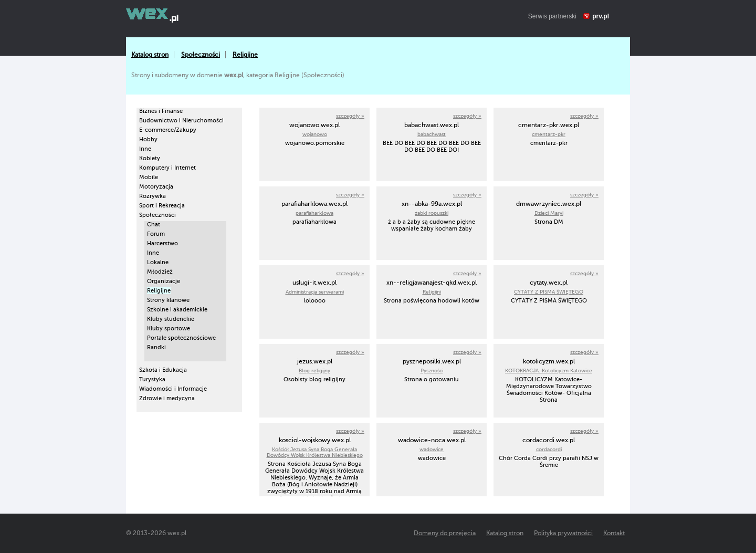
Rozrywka (153, 196)
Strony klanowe (168, 300)
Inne (145, 149)
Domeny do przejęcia (445, 533)
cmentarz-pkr (549, 134)
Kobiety (150, 158)
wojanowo (315, 134)
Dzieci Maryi (549, 213)
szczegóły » (350, 116)
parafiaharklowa (314, 213)
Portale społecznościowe (181, 338)
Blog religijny (314, 371)
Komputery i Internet (167, 168)
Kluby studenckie (171, 319)
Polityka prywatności (563, 533)
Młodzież (160, 272)
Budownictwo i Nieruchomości (181, 121)
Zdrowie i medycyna (167, 398)
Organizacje (164, 281)
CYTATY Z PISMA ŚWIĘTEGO (549, 292)
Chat (154, 225)
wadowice (432, 449)
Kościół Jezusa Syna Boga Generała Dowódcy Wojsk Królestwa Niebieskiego (315, 452)
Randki (156, 347)
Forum (156, 234)
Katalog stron (150, 55)
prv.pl (601, 16)
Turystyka (152, 379)
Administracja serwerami (315, 292)
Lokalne (158, 262)
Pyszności (432, 371)
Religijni (432, 292)
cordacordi (549, 449)
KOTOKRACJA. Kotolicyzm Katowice (549, 371)
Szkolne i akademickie (177, 310)
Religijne (245, 55)
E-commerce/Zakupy (168, 130)
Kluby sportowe (169, 328)
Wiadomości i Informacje (173, 389)
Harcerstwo (162, 243)
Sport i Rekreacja (162, 206)
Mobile (149, 177)
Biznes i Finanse (161, 111)
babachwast (432, 134)
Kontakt (614, 533)
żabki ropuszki (432, 213)
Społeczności (201, 55)
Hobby (148, 139)
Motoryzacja (156, 187)
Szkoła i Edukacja (163, 370)
